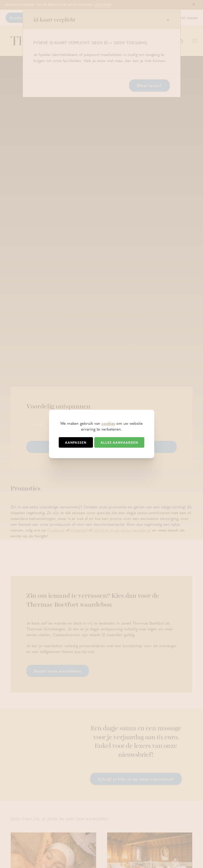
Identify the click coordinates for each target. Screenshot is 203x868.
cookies (108, 423)
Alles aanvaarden (119, 442)
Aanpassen (76, 442)
